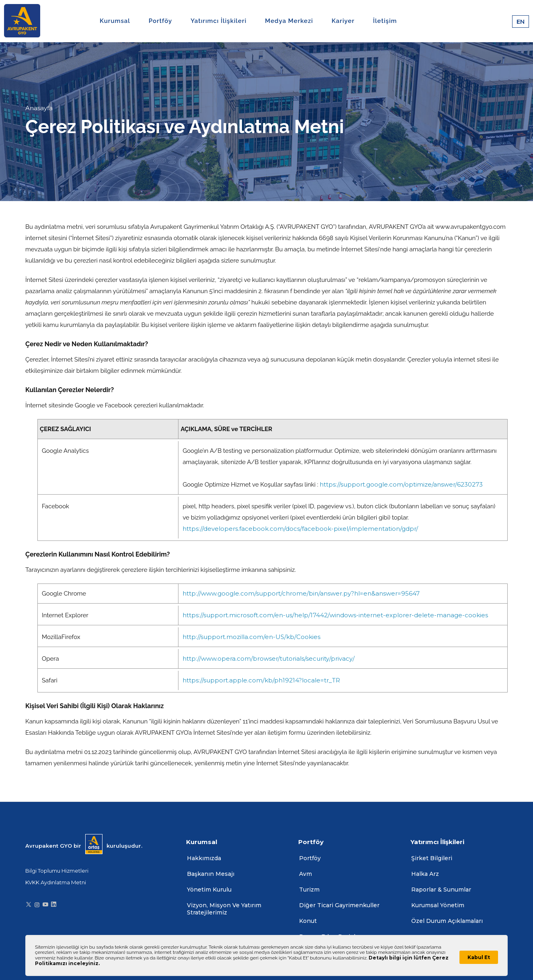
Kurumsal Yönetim (438, 905)
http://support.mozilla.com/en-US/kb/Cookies (251, 637)
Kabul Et (479, 957)
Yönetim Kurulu (209, 890)
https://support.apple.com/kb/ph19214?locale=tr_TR (261, 680)
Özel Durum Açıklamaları (447, 921)
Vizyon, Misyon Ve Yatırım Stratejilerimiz (224, 909)
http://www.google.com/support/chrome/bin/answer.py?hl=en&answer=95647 (301, 593)
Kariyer (343, 21)
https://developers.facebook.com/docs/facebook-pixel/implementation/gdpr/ (300, 529)
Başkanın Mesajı (211, 874)
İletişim (385, 21)
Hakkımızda (204, 858)
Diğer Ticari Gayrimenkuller (339, 905)
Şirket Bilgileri (432, 858)
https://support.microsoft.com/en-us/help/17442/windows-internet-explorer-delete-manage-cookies (335, 615)
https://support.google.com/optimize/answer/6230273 (401, 484)
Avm (305, 874)
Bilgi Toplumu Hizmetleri (57, 871)
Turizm (309, 890)
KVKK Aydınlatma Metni (56, 882)
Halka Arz (425, 874)
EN (521, 22)
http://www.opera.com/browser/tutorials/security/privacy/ (269, 658)
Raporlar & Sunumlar (441, 890)
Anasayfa (39, 108)
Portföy (310, 858)
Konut (308, 921)
